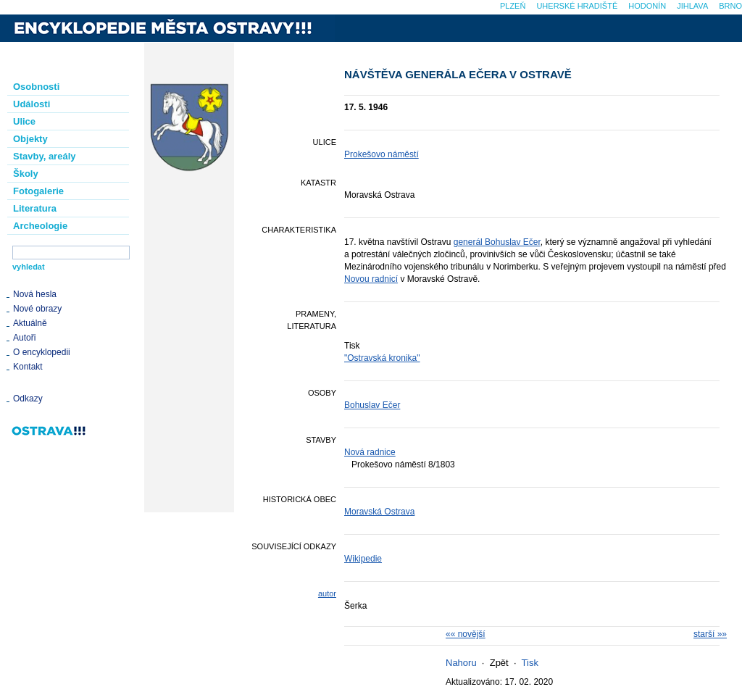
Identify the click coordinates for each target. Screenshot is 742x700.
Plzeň (513, 6)
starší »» (710, 634)
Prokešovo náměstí (382, 154)
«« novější (466, 634)
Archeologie (40, 226)
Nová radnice (370, 452)
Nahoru (461, 663)
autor (327, 593)
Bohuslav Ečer (372, 405)
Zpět (499, 663)
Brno (730, 6)
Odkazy (28, 399)
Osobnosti (36, 87)
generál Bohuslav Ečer (497, 242)
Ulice (24, 121)
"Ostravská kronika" (382, 358)
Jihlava (692, 6)
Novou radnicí (371, 279)
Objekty (30, 139)
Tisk (530, 663)
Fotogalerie (38, 191)
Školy (26, 174)
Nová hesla (35, 294)
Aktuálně (30, 323)
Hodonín (647, 6)
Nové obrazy (37, 309)
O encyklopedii (42, 352)
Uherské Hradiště (577, 6)
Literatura (35, 208)
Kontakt (28, 367)
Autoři (24, 338)
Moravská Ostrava (379, 512)
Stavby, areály (44, 156)
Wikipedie (363, 559)
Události (32, 104)
